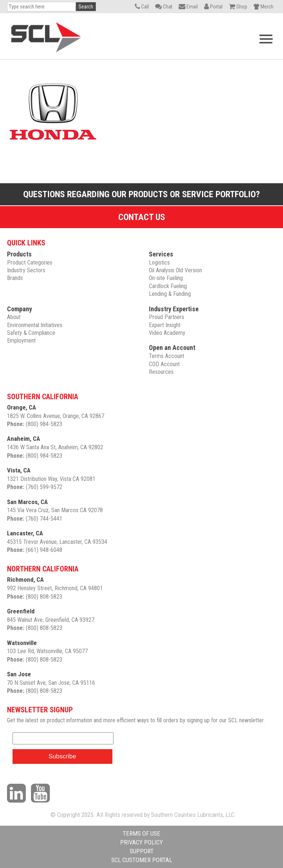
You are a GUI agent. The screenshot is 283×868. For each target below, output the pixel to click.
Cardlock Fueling (168, 286)
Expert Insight (165, 325)
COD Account (164, 364)
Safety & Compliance (31, 333)
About (14, 317)
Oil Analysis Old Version (175, 270)
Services (161, 254)
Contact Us (142, 217)
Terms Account (167, 356)
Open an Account (172, 348)
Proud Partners (167, 317)
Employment (21, 341)
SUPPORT (142, 851)
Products (19, 254)
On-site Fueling (166, 278)
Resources (161, 372)
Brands (15, 278)
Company (20, 309)
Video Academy (167, 333)
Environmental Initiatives (35, 325)
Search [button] (86, 7)
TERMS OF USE (141, 833)
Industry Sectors (26, 270)
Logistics (159, 263)
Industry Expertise (174, 309)
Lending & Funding (170, 294)
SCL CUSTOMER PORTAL (142, 860)
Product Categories (30, 263)
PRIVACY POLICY (141, 842)
